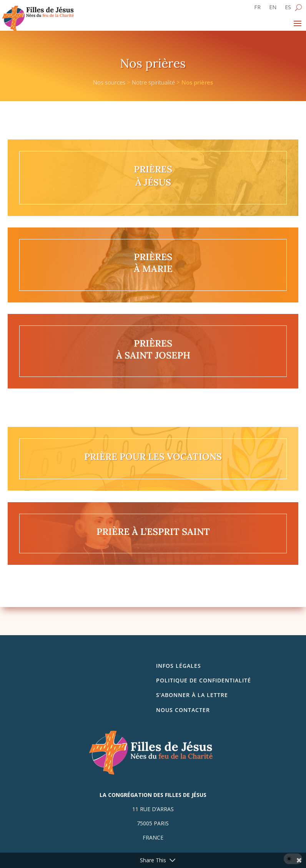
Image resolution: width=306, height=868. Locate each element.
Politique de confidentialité (204, 680)
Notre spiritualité (153, 82)
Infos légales (179, 666)
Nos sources (109, 82)
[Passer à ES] (288, 9)
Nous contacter (183, 710)
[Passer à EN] (273, 9)
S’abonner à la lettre (192, 695)
